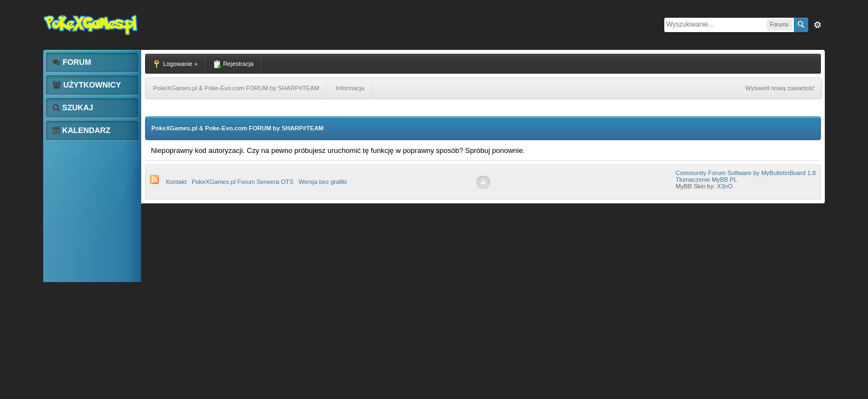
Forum (72, 62)
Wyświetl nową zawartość (780, 88)
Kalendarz (81, 130)
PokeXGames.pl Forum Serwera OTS (242, 182)
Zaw (818, 25)
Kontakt (176, 182)
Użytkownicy (87, 85)
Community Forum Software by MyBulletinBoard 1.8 (745, 173)
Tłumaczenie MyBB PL (706, 180)
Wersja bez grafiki (322, 182)
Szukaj (73, 108)
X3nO (725, 186)
